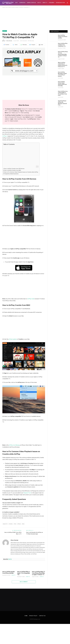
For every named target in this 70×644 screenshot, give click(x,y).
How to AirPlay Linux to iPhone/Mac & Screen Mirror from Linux (63, 93)
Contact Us (42, 616)
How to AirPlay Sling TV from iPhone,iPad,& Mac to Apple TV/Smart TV (38, 573)
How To (39, 3)
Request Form (27, 493)
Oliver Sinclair (9, 41)
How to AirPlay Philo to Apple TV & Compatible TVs (24, 573)
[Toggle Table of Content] (37, 167)
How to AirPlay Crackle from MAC (13, 170)
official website (13, 339)
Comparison (22, 3)
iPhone (19, 524)
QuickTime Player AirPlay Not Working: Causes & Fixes (62, 103)
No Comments (24, 41)
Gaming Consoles (31, 3)
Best (17, 3)
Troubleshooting (60, 3)
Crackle (11, 524)
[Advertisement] (35, 20)
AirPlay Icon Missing (14, 445)
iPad (15, 524)
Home (4, 7)
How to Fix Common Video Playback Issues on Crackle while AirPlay (21, 172)
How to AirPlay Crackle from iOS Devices (14, 169)
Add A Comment (24, 582)
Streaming (52, 3)
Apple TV (5, 524)
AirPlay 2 (5, 136)
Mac (23, 524)
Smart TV (45, 3)
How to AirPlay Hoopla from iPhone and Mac (8, 572)
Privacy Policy (33, 616)
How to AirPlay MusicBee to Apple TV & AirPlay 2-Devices (62, 74)
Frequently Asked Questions (11, 174)
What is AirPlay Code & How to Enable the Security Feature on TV (63, 65)
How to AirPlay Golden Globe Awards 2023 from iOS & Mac (62, 84)
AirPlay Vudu (31, 299)
